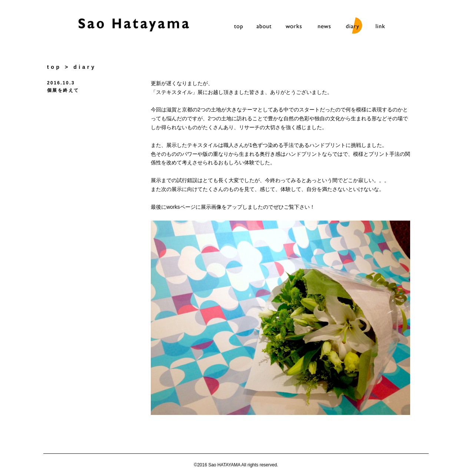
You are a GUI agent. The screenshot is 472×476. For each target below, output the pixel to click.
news (323, 27)
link (379, 27)
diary (351, 27)
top (239, 27)
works (295, 27)
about (267, 27)
